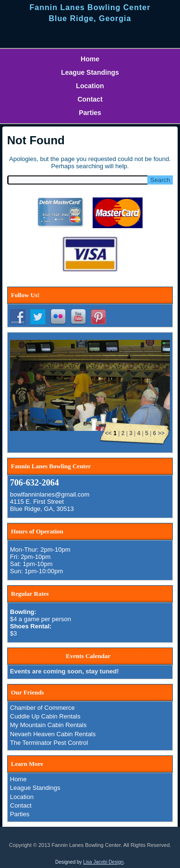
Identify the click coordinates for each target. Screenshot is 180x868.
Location (90, 86)
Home (90, 59)
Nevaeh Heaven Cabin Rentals (53, 734)
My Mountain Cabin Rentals (48, 725)
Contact (90, 99)
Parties (90, 113)
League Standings (90, 72)
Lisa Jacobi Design (103, 862)
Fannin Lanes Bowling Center (90, 7)
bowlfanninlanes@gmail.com (50, 494)
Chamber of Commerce (42, 708)
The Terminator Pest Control (49, 743)
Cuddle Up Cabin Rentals (45, 716)
